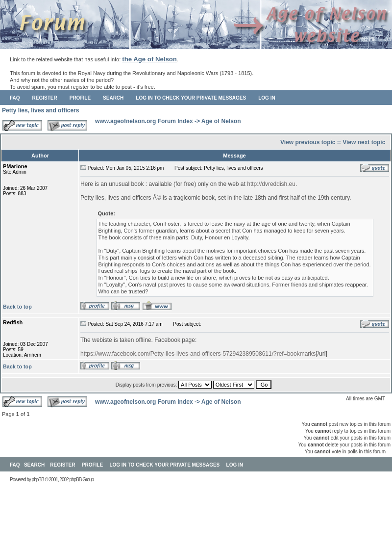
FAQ (15, 98)
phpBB (38, 480)
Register (45, 98)
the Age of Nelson (149, 59)
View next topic (364, 142)
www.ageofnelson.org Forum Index (144, 121)
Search (113, 98)
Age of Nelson (221, 121)
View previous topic (308, 142)
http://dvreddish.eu (271, 184)
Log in (267, 98)
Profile (80, 98)
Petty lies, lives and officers (40, 110)
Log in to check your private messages (191, 98)
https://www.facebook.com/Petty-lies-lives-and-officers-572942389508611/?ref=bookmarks (198, 354)
